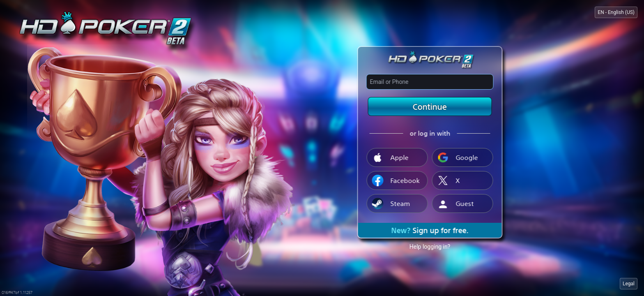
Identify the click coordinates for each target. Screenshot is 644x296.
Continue (430, 106)
